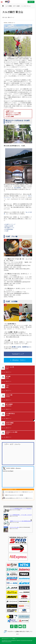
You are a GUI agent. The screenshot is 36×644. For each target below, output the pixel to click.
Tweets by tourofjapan (8, 471)
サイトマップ (10, 639)
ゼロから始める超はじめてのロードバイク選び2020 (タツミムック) (19, 492)
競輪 (17, 631)
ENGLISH (31, 2)
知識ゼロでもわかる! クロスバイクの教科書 (14, 495)
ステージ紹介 (16, 6)
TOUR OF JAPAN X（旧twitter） (14, 468)
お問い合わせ (4, 639)
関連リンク (15, 639)
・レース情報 (8, 6)
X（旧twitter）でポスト (18, 360)
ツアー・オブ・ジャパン (12, 444)
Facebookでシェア (18, 354)
